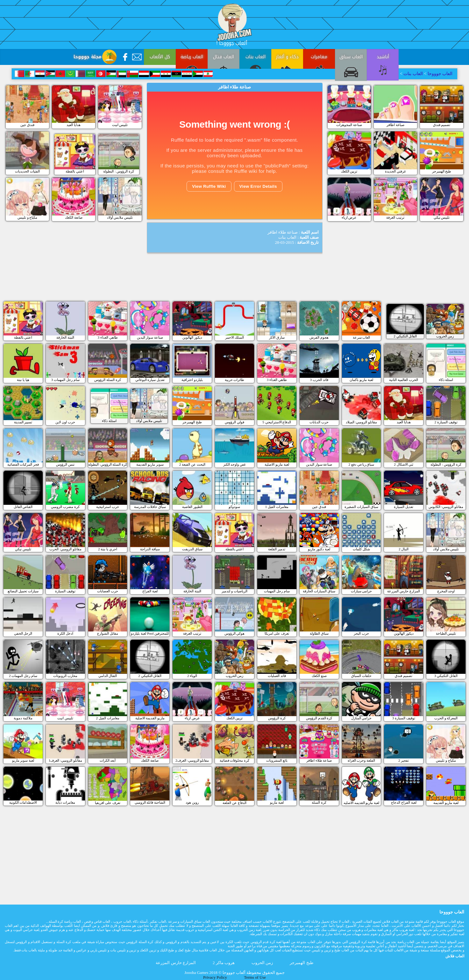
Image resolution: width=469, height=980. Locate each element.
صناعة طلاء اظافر (319, 760)
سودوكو (234, 507)
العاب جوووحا (439, 74)
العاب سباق (351, 57)
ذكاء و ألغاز (287, 57)
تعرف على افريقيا (108, 803)
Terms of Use (255, 977)
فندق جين (27, 125)
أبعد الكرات (108, 760)
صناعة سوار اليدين (150, 337)
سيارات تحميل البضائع (23, 591)
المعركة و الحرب (446, 718)
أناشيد (383, 57)
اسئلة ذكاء (446, 380)
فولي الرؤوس (234, 422)
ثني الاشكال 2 (404, 464)
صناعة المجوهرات (349, 125)
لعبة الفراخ (150, 591)
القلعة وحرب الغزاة (362, 760)
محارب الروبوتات (65, 676)
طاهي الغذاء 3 (107, 337)
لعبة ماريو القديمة (446, 803)
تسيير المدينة (23, 422)
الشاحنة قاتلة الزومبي (150, 802)
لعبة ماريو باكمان (361, 380)
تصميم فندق (442, 125)
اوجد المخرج (446, 591)
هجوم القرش (319, 337)
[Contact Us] (137, 57)
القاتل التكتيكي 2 (150, 676)
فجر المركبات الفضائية (23, 464)
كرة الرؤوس (277, 718)
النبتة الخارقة (65, 337)
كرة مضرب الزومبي (65, 507)
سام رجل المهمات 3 (65, 380)
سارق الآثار (277, 337)
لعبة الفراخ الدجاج (404, 802)
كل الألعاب (160, 57)
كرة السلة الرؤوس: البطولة (108, 464)
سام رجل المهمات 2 (23, 676)
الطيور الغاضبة (192, 507)
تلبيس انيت (120, 125)
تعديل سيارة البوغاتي (150, 380)
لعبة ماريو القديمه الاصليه (361, 803)
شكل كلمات (361, 549)
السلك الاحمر (235, 337)
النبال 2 (404, 549)
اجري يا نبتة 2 (108, 549)
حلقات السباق (361, 676)
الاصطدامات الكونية (23, 802)
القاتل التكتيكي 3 (446, 676)
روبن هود (192, 802)
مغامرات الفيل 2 (107, 718)
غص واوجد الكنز (235, 464)
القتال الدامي (108, 676)
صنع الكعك (319, 676)
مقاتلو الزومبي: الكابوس (446, 507)
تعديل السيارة (404, 507)
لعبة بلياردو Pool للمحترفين (150, 633)
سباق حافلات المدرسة (150, 507)
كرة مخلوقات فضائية (235, 760)
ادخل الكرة (65, 633)
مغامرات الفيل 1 (277, 507)
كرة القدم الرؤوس (319, 718)
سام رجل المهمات (277, 591)
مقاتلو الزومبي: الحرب (65, 549)
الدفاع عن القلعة (234, 803)
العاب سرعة (362, 337)
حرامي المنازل (362, 718)
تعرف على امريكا (277, 633)
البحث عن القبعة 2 (192, 464)
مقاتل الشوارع (108, 633)
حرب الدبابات (319, 422)
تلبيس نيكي (442, 217)
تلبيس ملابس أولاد (120, 217)
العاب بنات (256, 57)
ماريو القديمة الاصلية (150, 718)
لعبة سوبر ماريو (23, 760)
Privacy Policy (215, 977)
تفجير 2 (404, 760)
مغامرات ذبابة (65, 802)
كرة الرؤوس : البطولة (446, 464)
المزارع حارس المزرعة (404, 591)
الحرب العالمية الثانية (404, 380)
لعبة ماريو (277, 802)
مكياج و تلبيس (28, 217)
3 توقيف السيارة (404, 718)
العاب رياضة (192, 57)
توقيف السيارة (65, 591)
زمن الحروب (235, 676)
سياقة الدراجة (150, 549)
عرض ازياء (349, 217)
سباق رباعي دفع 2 (361, 464)
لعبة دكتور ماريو (319, 549)
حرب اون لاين (65, 422)
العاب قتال (224, 57)
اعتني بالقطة (23, 337)
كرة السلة (319, 802)
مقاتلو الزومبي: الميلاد (362, 422)
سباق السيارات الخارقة (319, 591)
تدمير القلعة (277, 549)
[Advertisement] (97, 151)
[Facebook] (125, 57)
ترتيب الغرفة (395, 217)
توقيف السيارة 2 (446, 422)
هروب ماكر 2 (224, 963)
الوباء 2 (192, 676)
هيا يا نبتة (23, 380)
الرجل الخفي (23, 633)
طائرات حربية (235, 380)
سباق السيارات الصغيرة (361, 507)
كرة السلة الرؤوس (108, 380)
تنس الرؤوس (65, 464)
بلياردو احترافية (192, 380)
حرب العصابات (108, 591)
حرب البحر (361, 633)
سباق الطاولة (319, 633)
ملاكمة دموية (23, 718)
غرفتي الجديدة (395, 171)
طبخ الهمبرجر (442, 171)
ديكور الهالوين (192, 337)
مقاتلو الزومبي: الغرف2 (192, 760)
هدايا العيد (74, 125)
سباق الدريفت (192, 549)
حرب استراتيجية (108, 507)
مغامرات (319, 57)
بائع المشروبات (277, 760)
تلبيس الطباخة (446, 633)
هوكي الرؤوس (235, 633)
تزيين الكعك (349, 171)
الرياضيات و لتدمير (234, 591)
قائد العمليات (277, 676)
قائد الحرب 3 (319, 380)
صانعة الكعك (74, 217)
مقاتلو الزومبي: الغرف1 (65, 760)
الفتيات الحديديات (27, 171)
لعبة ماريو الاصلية (277, 464)
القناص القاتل (23, 507)
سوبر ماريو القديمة (150, 464)
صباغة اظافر (395, 125)
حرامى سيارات (362, 591)
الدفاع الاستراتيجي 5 (277, 422)
